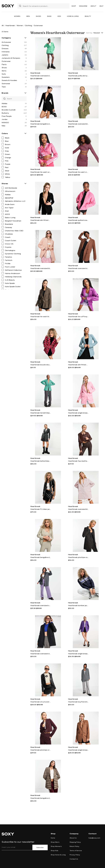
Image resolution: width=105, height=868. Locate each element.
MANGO (5, 122)
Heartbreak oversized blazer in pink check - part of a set (78, 509)
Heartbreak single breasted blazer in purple (78, 654)
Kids (59, 16)
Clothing (28, 25)
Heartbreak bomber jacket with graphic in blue (78, 605)
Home (53, 838)
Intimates (6, 52)
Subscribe (40, 847)
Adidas (4, 103)
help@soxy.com (94, 838)
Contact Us (74, 859)
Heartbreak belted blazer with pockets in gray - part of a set (41, 461)
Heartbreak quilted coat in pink (78, 220)
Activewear (6, 42)
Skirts (4, 71)
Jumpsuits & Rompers (11, 58)
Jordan (5, 119)
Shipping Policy (75, 842)
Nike (3, 126)
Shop (74, 6)
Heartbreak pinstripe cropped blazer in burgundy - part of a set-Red (41, 750)
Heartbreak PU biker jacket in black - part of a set (41, 509)
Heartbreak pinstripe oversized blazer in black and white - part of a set (78, 557)
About (93, 6)
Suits (4, 74)
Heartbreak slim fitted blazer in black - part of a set (41, 220)
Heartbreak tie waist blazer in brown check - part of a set (41, 316)
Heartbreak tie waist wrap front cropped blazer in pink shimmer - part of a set (41, 172)
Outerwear (6, 61)
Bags (49, 16)
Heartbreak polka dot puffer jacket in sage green (78, 76)
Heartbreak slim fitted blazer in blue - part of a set (78, 365)
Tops (4, 87)
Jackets (5, 55)
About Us (73, 838)
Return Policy (74, 846)
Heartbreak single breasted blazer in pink (78, 413)
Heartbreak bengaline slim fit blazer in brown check (41, 798)
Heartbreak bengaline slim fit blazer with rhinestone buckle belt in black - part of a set (41, 124)
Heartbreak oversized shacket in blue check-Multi (41, 605)
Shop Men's (55, 842)
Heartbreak (10, 25)
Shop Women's (56, 846)
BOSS (4, 107)
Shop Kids (54, 850)
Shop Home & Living (58, 855)
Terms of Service (76, 850)
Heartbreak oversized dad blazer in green (41, 76)
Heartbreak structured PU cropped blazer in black (41, 702)
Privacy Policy (75, 855)
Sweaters (6, 77)
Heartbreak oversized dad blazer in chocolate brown (78, 268)
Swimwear (6, 83)
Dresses (5, 48)
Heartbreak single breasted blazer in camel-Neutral (78, 750)
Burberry (5, 113)
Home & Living (73, 16)
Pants (4, 64)
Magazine (83, 6)
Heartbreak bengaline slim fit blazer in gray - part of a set (41, 557)
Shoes (38, 16)
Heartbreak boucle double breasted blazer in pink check (41, 365)
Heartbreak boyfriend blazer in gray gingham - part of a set (78, 702)
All (3, 25)
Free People (7, 116)
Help (101, 6)
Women (17, 16)
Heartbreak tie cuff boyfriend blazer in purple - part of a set (78, 316)
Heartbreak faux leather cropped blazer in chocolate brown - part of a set (78, 461)
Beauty (88, 16)
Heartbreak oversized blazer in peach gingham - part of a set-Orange (41, 268)
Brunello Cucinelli (9, 110)
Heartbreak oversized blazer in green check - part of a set (78, 124)
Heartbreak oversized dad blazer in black (41, 654)
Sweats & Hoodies (9, 80)
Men (28, 16)
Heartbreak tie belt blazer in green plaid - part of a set (41, 413)
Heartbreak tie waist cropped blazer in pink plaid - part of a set (78, 172)
